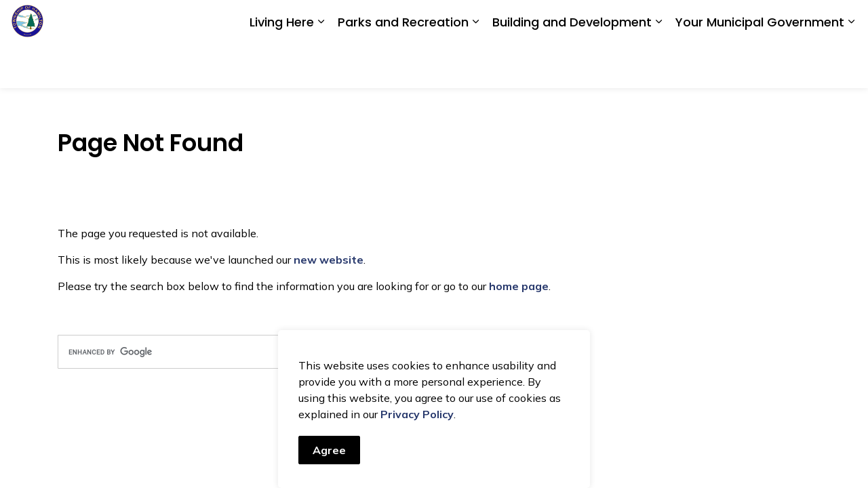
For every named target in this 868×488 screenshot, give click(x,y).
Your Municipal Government (760, 66)
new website (329, 260)
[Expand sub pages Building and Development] (658, 66)
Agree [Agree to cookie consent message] (329, 450)
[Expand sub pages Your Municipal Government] (851, 66)
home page (519, 286)
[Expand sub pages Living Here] (321, 66)
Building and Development (572, 66)
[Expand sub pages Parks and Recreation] (475, 66)
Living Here (282, 66)
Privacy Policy (417, 414)
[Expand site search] (844, 22)
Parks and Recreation (403, 66)
